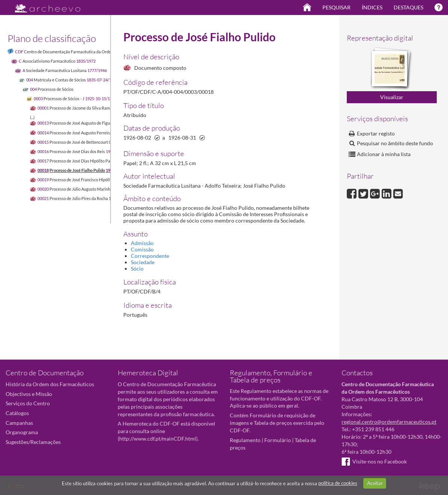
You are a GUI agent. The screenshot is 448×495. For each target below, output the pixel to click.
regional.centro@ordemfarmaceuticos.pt (389, 422)
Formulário (278, 440)
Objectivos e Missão (29, 394)
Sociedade (143, 262)
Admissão (142, 243)
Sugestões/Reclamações (33, 442)
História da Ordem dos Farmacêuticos (50, 384)
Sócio (137, 269)
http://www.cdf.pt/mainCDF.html (158, 439)
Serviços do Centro (28, 403)
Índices (372, 7)
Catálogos (17, 413)
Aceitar (375, 483)
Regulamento (245, 440)
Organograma (22, 432)
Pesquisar (336, 7)
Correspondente (150, 256)
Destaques (408, 7)
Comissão (142, 249)
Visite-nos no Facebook (374, 461)
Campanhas (19, 423)
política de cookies (338, 483)
